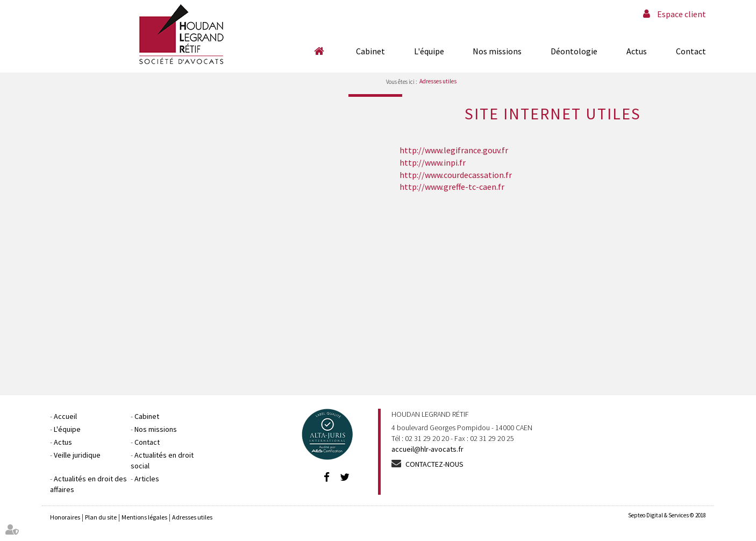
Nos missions (497, 51)
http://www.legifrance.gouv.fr (454, 150)
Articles (147, 479)
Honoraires (65, 517)
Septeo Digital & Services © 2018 (667, 515)
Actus (637, 51)
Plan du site (101, 517)
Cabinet (370, 51)
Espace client (682, 14)
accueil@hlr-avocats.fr (427, 449)
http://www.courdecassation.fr (456, 175)
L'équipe (429, 51)
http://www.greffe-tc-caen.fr (452, 187)
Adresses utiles (438, 81)
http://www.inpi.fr (433, 162)
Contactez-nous (434, 464)
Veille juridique (77, 455)
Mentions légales (144, 517)
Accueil (319, 51)
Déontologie (574, 51)
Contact (691, 51)
